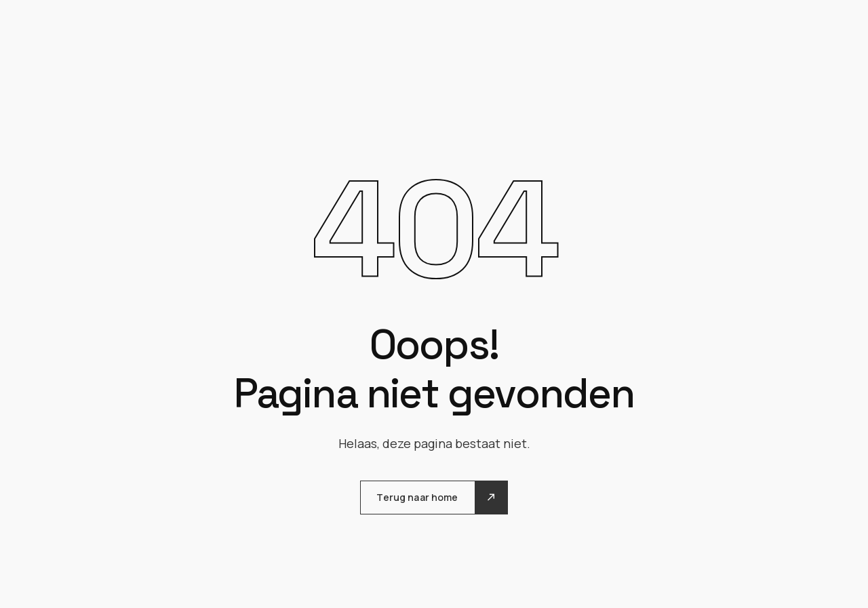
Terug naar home (417, 497)
